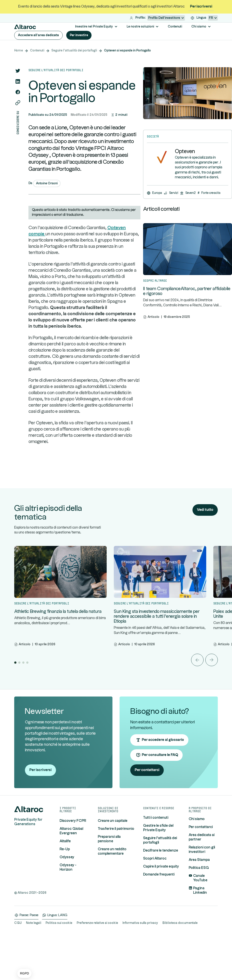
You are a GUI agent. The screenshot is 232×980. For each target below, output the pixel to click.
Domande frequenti (159, 917)
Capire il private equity (161, 909)
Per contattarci (201, 870)
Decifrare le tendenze (161, 893)
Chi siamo (197, 862)
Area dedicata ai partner (202, 880)
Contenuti (37, 51)
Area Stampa (199, 902)
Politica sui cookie (59, 966)
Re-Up (65, 892)
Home (19, 51)
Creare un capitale (113, 863)
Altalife (65, 884)
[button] (24, 974)
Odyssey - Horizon (68, 910)
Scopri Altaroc (155, 901)
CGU (18, 966)
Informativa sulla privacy (140, 966)
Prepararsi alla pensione (109, 882)
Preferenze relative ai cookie (97, 966)
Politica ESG (199, 910)
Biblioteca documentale (180, 966)
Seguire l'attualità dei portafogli (74, 51)
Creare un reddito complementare (112, 894)
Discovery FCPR (73, 863)
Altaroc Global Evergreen (71, 874)
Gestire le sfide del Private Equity (158, 871)
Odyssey (67, 900)
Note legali (34, 966)
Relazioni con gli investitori (202, 892)
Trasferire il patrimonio (116, 871)
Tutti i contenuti (156, 860)
